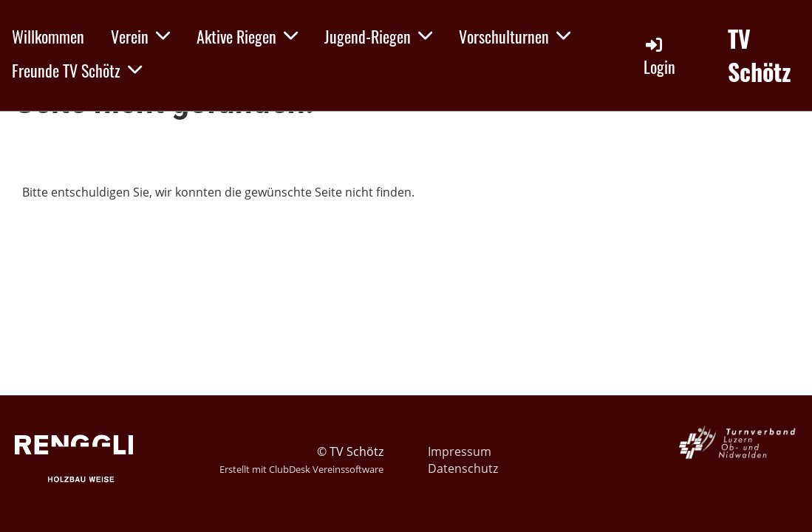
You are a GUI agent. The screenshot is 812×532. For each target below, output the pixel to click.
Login (659, 57)
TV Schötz (760, 55)
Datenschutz (463, 468)
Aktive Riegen (247, 36)
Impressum (460, 451)
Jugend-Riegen (378, 36)
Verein (140, 36)
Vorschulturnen (515, 36)
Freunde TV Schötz (77, 70)
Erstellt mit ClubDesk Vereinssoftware (301, 469)
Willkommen (48, 36)
